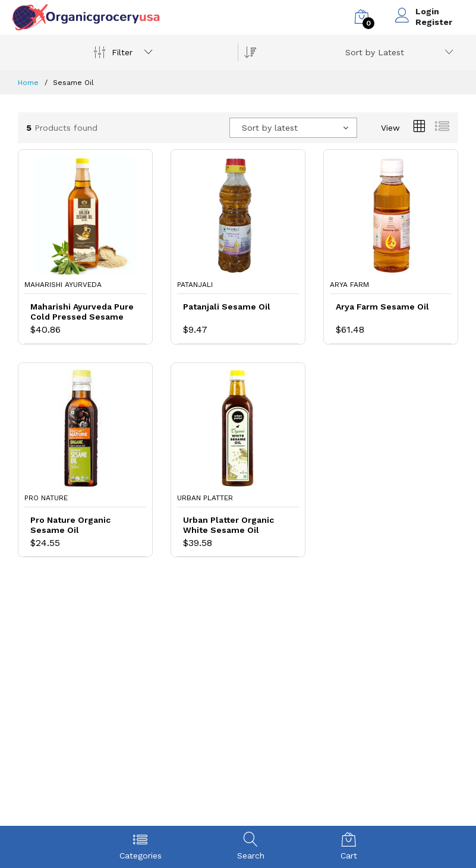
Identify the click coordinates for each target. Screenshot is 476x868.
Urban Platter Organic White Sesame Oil (228, 525)
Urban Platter (205, 498)
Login (427, 11)
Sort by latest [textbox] (270, 128)
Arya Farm (349, 285)
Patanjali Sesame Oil (227, 307)
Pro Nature (46, 498)
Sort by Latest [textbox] (375, 52)
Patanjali (195, 285)
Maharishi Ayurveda (63, 285)
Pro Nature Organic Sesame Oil (70, 525)
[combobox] (397, 52)
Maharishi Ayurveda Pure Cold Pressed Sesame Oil (82, 312)
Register (434, 22)
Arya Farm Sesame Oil (382, 307)
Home (28, 83)
